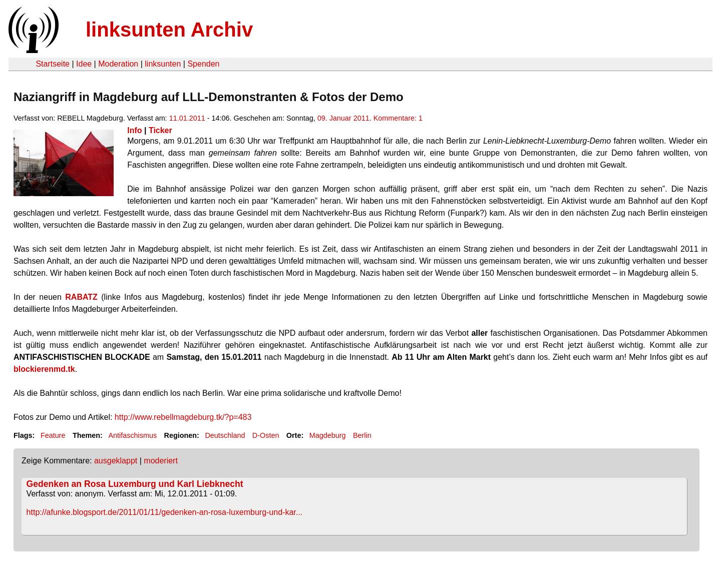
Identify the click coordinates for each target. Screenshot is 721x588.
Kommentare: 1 (398, 118)
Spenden (203, 64)
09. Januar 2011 (343, 118)
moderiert (161, 461)
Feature (53, 435)
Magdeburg (328, 435)
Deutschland (225, 435)
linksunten (163, 64)
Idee (84, 64)
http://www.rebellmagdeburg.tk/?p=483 (183, 417)
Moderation (118, 64)
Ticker (160, 130)
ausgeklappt (116, 461)
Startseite (53, 64)
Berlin (362, 435)
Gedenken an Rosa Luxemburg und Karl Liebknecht (135, 484)
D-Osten (266, 435)
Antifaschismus (132, 435)
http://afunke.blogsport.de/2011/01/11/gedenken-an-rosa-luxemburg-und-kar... (164, 512)
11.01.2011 (187, 118)
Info (134, 130)
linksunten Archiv (169, 30)
